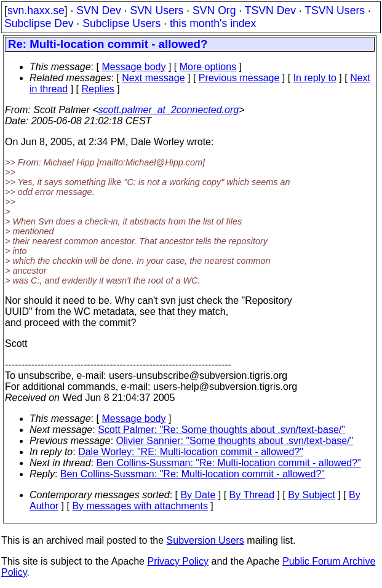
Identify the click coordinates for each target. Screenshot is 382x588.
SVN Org (214, 10)
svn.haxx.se (36, 10)
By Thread (252, 495)
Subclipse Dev (39, 23)
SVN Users (157, 10)
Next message (153, 78)
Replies (98, 89)
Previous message (239, 78)
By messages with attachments (140, 506)
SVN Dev (98, 10)
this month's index (213, 23)
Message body (133, 67)
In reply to (315, 78)
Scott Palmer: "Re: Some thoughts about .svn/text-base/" (221, 430)
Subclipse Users (121, 23)
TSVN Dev (270, 10)
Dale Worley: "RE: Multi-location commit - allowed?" (191, 452)
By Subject (311, 495)
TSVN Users (335, 10)
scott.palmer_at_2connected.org (169, 110)
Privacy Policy (178, 561)
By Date (198, 495)
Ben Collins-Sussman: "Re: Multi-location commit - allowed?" (229, 463)
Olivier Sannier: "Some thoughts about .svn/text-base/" (235, 441)
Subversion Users (205, 540)
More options (208, 67)
